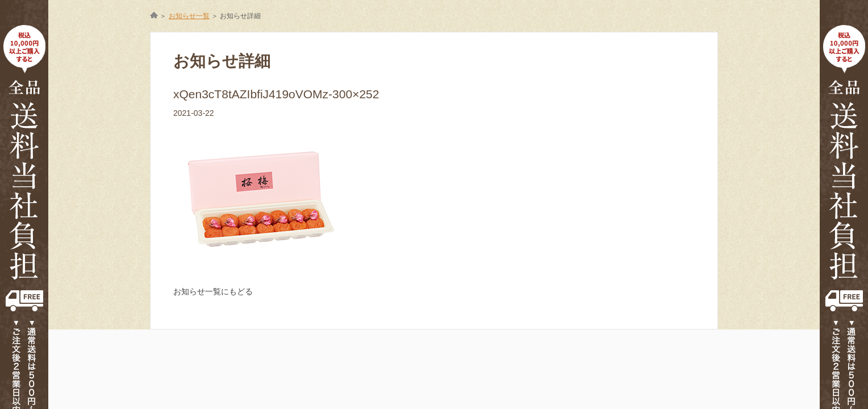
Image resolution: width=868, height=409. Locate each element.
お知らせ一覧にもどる (213, 291)
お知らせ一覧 (189, 16)
